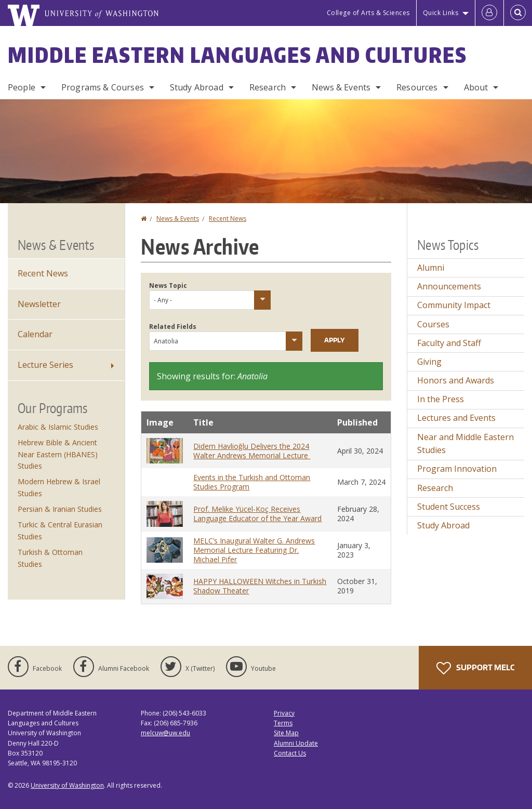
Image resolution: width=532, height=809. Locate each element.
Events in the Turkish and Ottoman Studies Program (252, 482)
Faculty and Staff (449, 343)
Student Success (449, 507)
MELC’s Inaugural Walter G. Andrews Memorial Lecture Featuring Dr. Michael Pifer (254, 550)
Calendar (35, 334)
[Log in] (489, 13)
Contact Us (290, 753)
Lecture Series (45, 365)
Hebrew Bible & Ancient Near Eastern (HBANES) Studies (58, 454)
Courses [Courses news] (433, 324)
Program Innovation (457, 469)
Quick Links (441, 13)
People (22, 87)
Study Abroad (197, 87)
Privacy (284, 713)
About (476, 87)
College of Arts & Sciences (368, 13)
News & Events (341, 87)
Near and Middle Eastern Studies (465, 444)
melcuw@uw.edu (165, 733)
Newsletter (39, 304)
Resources (417, 87)
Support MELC (475, 668)
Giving (429, 362)
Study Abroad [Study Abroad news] (443, 525)
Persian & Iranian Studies (60, 509)
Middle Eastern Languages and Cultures (237, 55)
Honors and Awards (456, 380)
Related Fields (173, 327)
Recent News (228, 218)
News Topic (168, 286)
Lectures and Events (456, 418)
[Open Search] (518, 13)
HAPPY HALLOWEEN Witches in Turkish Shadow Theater (260, 586)
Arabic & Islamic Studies (58, 427)
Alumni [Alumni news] (431, 268)
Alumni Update (296, 743)
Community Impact (454, 305)
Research (268, 87)
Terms (283, 723)
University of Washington (67, 785)
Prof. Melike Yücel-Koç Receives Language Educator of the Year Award (257, 514)
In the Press (441, 399)
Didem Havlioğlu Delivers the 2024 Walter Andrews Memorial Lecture (252, 451)
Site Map (286, 733)
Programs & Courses (103, 87)
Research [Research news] (435, 488)
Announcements (449, 286)
